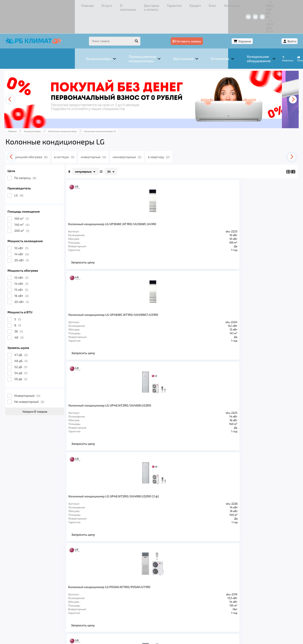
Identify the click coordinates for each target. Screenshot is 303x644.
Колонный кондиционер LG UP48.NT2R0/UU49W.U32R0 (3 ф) (264, 203)
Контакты (176, 5)
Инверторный (34, 373)
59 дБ (28, 356)
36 (26, 309)
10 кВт (28, 225)
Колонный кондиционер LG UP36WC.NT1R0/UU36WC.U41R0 (99, 203)
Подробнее (186, 618)
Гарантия (121, 5)
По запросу (32, 155)
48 (26, 315)
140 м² (29, 202)
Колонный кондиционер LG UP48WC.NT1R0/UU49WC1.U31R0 (155, 203)
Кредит (141, 5)
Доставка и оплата (93, 5)
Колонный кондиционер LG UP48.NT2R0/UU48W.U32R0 (205, 203)
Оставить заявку (231, 19)
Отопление (82, 588)
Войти (285, 19)
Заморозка (107, 588)
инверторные (110, 134)
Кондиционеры (27, 588)
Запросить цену (90, 243)
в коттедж (79, 134)
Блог (157, 5)
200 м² (29, 208)
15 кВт (28, 267)
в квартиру (178, 134)
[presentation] (19, 77)
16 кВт (29, 273)
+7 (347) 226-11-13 (277, 5)
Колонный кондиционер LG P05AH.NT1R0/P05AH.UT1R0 (96, 297)
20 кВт (29, 237)
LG (26, 172)
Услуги (41, 5)
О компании (62, 5)
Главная (22, 5)
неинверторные (145, 134)
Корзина (263, 19)
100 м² (29, 196)
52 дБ (28, 344)
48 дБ (28, 338)
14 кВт (29, 231)
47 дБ (28, 332)
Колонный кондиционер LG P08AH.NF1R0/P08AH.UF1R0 (151, 297)
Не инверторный (36, 379)
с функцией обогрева (43, 134)
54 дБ (28, 350)
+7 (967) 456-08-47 (247, 5)
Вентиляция (56, 588)
